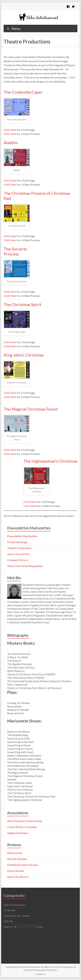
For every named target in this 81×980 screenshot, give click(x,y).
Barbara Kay (15, 853)
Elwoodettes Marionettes (22, 536)
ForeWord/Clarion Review (23, 865)
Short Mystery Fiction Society (25, 821)
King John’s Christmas (24, 355)
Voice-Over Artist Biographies (25, 566)
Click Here (10, 130)
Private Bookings (17, 542)
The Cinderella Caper (23, 92)
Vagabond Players (18, 833)
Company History (18, 560)
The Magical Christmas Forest (31, 409)
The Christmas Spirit (23, 304)
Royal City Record (18, 877)
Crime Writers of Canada (22, 827)
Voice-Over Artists (18, 554)
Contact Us (40, 974)
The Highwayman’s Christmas (50, 461)
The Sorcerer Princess (15, 251)
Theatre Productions (19, 548)
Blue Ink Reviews (17, 859)
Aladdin (11, 143)
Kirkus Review (16, 871)
